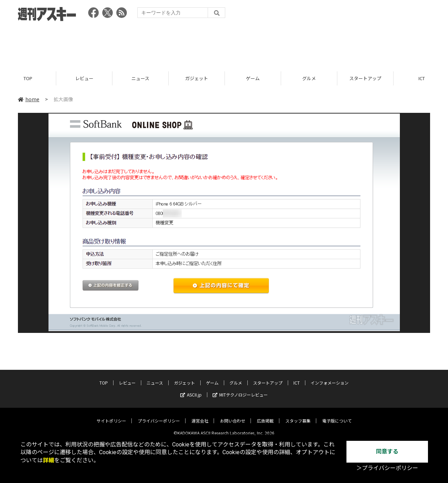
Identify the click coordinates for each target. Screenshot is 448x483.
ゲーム (253, 78)
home (29, 99)
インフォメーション (330, 377)
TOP (28, 78)
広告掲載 (265, 415)
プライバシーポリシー (159, 415)
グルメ (309, 78)
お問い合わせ (233, 415)
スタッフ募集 (298, 415)
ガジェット (197, 78)
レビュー (84, 78)
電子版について (337, 415)
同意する (387, 452)
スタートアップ (365, 78)
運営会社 (200, 415)
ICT (297, 377)
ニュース (140, 78)
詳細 (48, 460)
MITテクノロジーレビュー (240, 389)
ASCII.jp (191, 389)
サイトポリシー (111, 415)
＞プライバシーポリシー (387, 468)
